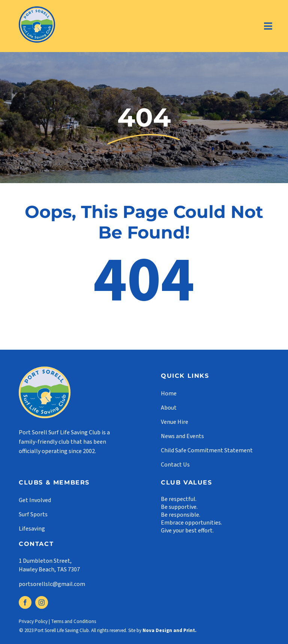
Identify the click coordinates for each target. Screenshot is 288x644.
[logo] (37, 9)
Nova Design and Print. (169, 631)
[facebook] (25, 602)
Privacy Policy (33, 622)
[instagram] (42, 602)
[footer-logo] (45, 370)
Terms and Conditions (73, 622)
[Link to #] (268, 26)
